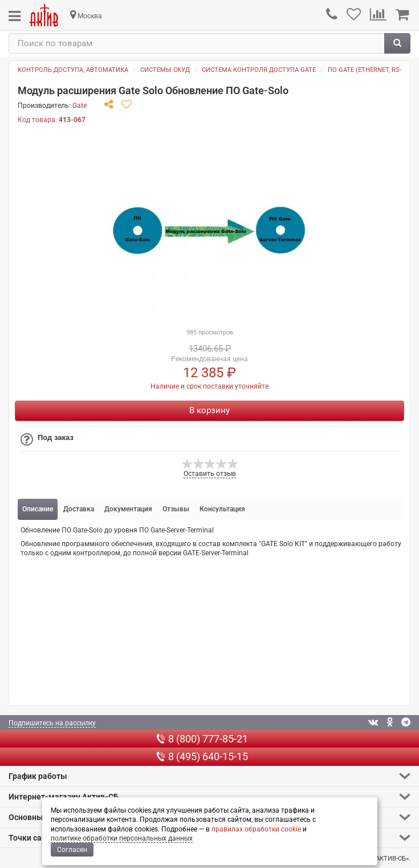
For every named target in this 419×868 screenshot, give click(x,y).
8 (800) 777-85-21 (202, 739)
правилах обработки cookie (256, 829)
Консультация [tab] (222, 509)
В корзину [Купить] (209, 410)
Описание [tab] (38, 509)
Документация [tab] (128, 509)
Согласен (72, 850)
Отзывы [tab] (176, 509)
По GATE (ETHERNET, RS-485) (371, 70)
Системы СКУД (165, 70)
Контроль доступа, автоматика (73, 70)
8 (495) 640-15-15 (202, 756)
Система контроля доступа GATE (259, 70)
